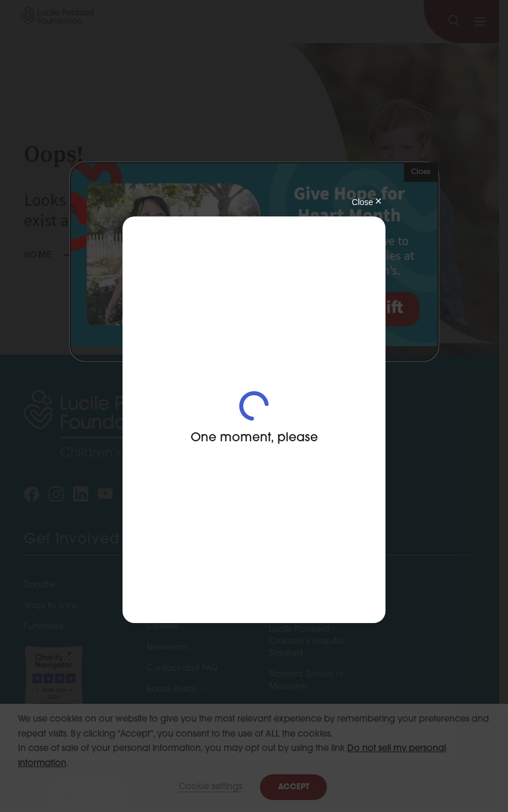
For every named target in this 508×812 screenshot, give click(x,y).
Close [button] (421, 172)
